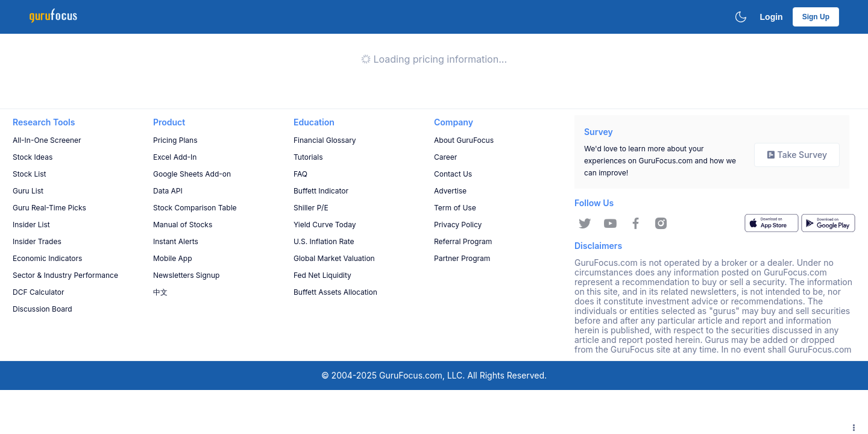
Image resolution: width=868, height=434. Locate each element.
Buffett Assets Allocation (335, 292)
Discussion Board (42, 309)
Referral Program (463, 241)
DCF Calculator (38, 292)
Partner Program (462, 258)
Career (445, 157)
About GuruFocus (464, 140)
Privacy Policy (458, 225)
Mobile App (173, 258)
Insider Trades (37, 241)
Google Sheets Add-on (192, 174)
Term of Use (455, 208)
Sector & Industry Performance (65, 275)
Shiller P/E (311, 208)
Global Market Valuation (334, 258)
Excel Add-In (175, 157)
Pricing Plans (175, 140)
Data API (168, 191)
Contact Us (453, 174)
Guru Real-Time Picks (49, 208)
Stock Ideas (33, 157)
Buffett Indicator (321, 191)
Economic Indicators (47, 258)
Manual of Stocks (183, 225)
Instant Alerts (176, 241)
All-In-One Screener (47, 140)
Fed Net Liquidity (322, 275)
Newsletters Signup (186, 275)
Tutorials (308, 157)
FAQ (300, 174)
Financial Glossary (325, 140)
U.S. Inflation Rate (324, 241)
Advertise (450, 191)
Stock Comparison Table (195, 208)
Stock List (29, 174)
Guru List (28, 191)
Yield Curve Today (325, 225)
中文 (160, 292)
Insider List (31, 225)
